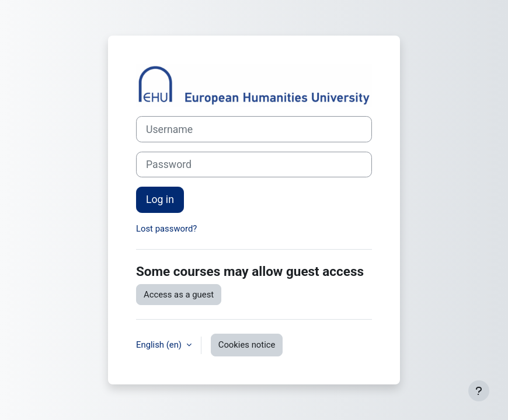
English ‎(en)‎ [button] (160, 345)
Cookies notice (247, 345)
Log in (160, 199)
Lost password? (166, 229)
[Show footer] (479, 391)
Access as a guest (179, 295)
